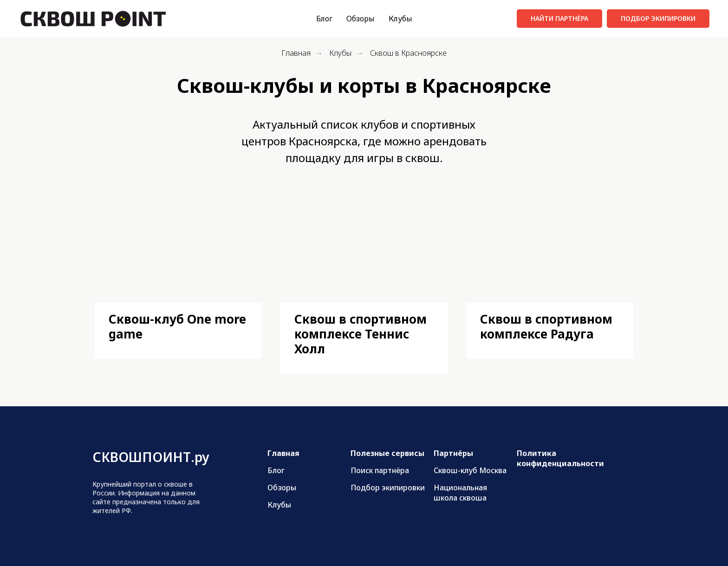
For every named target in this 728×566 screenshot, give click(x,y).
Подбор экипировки (388, 488)
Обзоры (361, 19)
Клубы (400, 19)
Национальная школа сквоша (460, 493)
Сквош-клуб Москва (470, 470)
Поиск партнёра (380, 470)
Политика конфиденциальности (560, 458)
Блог (324, 19)
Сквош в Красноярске (408, 53)
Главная (296, 53)
